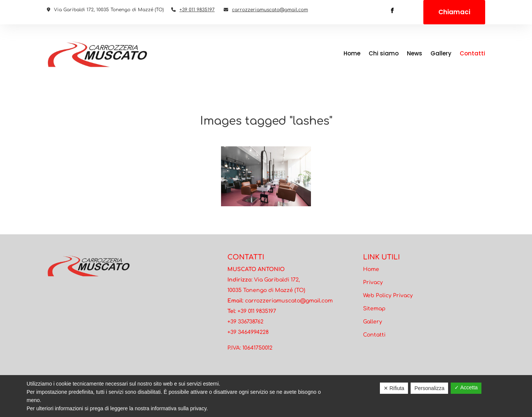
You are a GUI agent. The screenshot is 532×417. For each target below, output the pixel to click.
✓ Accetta (466, 387)
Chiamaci (454, 12)
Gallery (441, 53)
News (415, 53)
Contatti (472, 53)
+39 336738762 (245, 322)
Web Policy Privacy (388, 296)
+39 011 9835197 (197, 10)
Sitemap (374, 309)
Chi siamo (384, 53)
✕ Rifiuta (394, 388)
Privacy (373, 282)
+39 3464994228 (248, 332)
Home (352, 53)
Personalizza (429, 388)
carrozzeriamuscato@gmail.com (270, 10)
